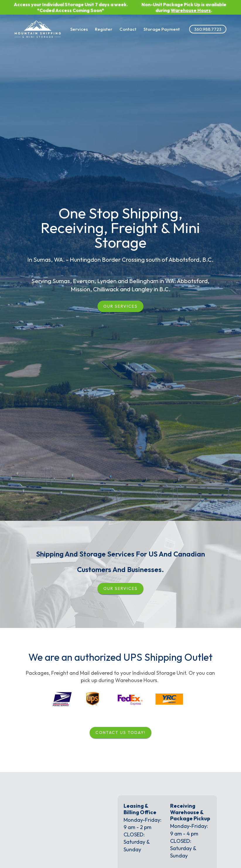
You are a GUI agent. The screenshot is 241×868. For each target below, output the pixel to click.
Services (71, 26)
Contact (120, 26)
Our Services (120, 306)
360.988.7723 (198, 26)
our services (120, 588)
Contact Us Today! (120, 732)
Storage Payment (153, 26)
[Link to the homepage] (39, 26)
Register (96, 26)
